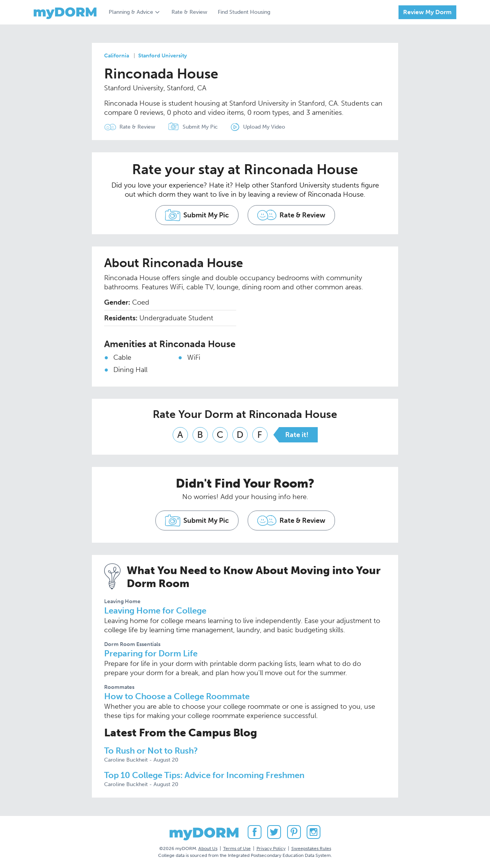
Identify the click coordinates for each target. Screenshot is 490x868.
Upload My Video (264, 127)
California (117, 56)
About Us (208, 848)
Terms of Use (237, 848)
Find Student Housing (244, 12)
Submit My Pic (200, 127)
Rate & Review (189, 12)
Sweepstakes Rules (311, 848)
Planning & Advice (131, 12)
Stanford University (163, 56)
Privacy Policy (271, 848)
